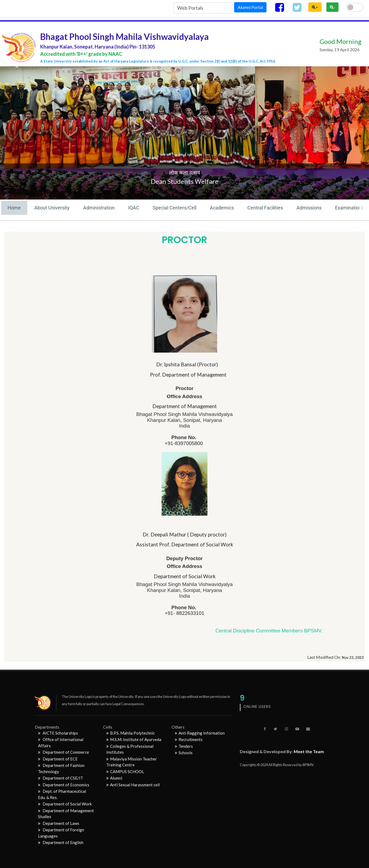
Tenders (184, 746)
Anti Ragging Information (200, 733)
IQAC (134, 208)
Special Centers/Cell (175, 208)
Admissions (309, 208)
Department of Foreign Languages (61, 833)
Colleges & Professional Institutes (130, 749)
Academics (222, 208)
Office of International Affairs (61, 743)
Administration (99, 208)
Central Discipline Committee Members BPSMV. (269, 631)
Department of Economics (64, 785)
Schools (184, 753)
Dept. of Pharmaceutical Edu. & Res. (62, 794)
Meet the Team (309, 751)
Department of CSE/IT (61, 778)
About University (52, 208)
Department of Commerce (64, 752)
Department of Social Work (65, 804)
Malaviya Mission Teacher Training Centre (132, 762)
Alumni (114, 778)
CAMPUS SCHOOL (125, 771)
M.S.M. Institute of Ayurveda (134, 739)
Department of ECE (58, 759)
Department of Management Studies (66, 814)
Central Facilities (265, 208)
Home (14, 208)
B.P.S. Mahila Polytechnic (131, 733)
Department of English (61, 842)
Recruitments (189, 739)
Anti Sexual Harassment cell (133, 785)
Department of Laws (59, 823)
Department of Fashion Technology (61, 768)
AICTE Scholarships (58, 733)
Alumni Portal (250, 7)
